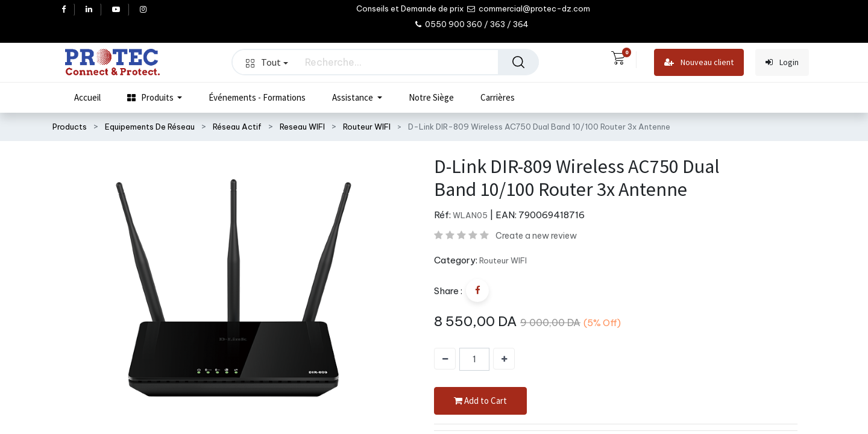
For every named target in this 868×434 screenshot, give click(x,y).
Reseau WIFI (302, 127)
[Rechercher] (518, 62)
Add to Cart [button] (480, 401)
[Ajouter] (504, 359)
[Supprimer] (445, 359)
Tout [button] (267, 62)
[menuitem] (87, 98)
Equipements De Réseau (150, 127)
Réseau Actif (237, 127)
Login (782, 62)
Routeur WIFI (367, 127)
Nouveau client (699, 62)
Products (70, 127)
